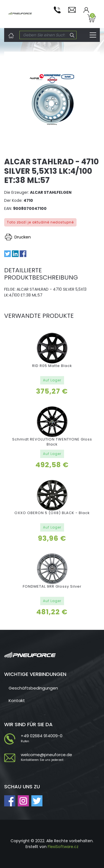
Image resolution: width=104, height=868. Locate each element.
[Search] (44, 35)
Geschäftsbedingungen (33, 688)
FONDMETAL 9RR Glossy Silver (52, 586)
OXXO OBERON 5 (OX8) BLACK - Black (52, 513)
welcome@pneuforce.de (46, 755)
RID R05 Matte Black (52, 366)
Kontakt (17, 700)
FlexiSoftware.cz (63, 847)
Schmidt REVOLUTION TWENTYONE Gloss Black (52, 442)
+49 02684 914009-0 (42, 736)
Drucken (18, 237)
